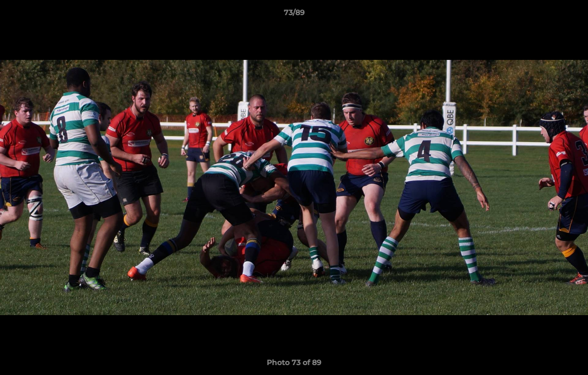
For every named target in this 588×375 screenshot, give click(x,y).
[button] (569, 15)
